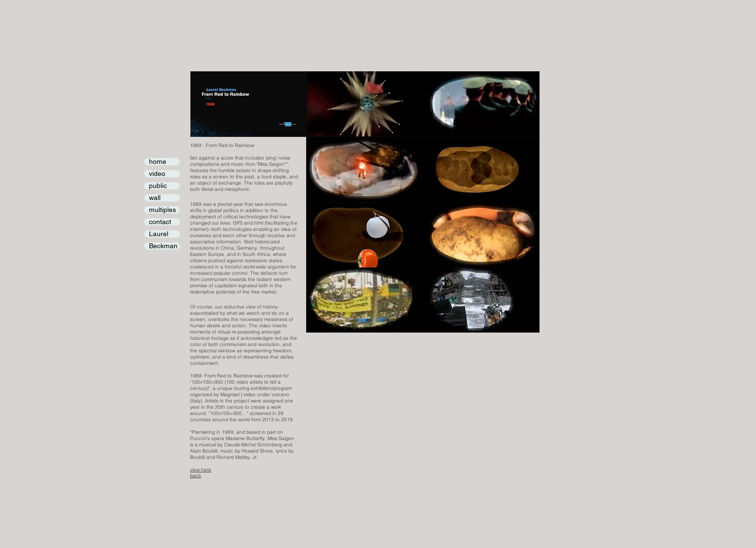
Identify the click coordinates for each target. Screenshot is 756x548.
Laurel (159, 234)
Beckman (163, 246)
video (157, 174)
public (158, 186)
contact (160, 222)
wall (155, 198)
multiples (162, 210)
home (158, 162)
